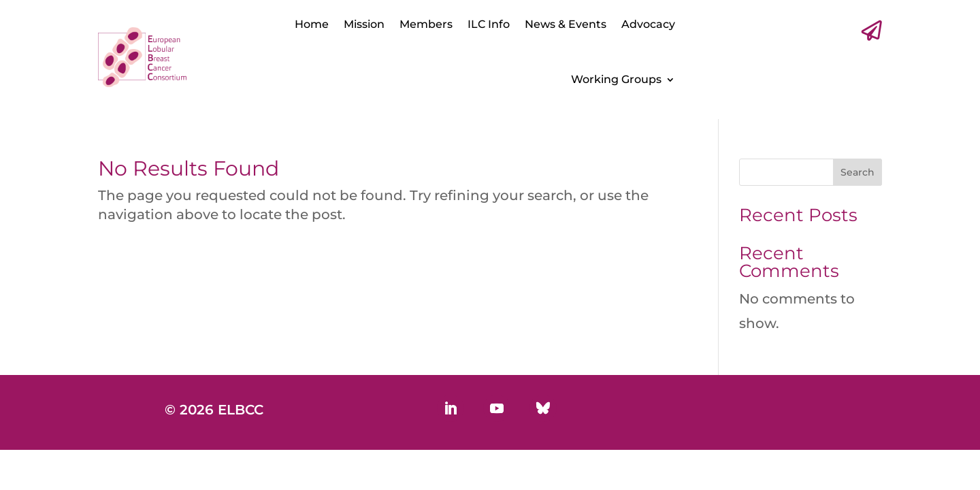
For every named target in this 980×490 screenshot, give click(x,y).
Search (857, 172)
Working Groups (616, 79)
